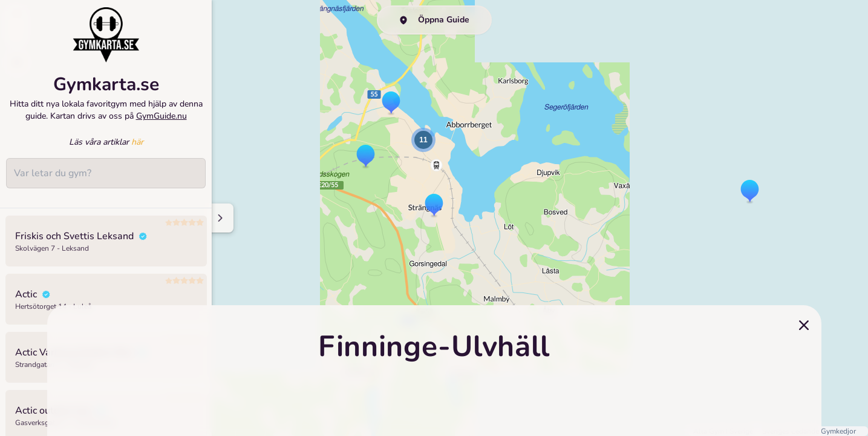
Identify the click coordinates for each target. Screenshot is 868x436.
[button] (750, 192)
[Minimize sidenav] (219, 218)
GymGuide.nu (162, 116)
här (137, 142)
